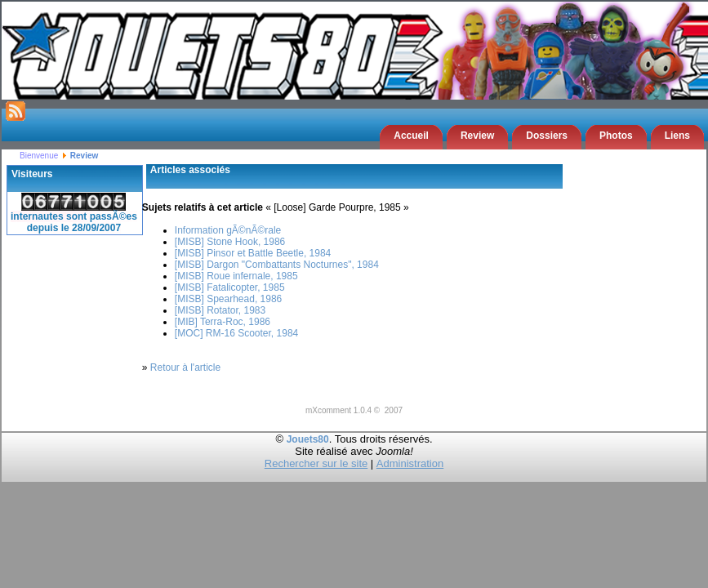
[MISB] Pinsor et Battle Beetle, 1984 (253, 253)
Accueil (411, 136)
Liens (677, 136)
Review (477, 136)
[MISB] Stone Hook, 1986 (230, 242)
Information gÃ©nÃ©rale (228, 230)
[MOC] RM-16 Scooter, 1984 (236, 333)
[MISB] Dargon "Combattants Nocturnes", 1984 (277, 265)
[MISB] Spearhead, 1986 (228, 299)
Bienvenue (39, 156)
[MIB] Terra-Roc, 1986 (223, 322)
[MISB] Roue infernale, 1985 (236, 276)
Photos (616, 136)
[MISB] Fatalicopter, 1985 (230, 287)
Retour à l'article (185, 367)
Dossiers (547, 136)
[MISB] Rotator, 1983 (220, 310)
